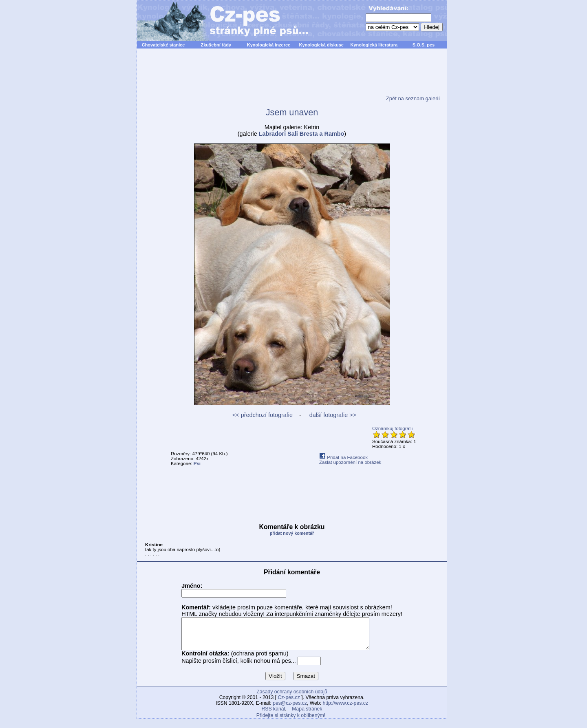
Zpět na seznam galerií (413, 98)
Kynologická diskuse (321, 45)
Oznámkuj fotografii (392, 428)
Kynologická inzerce (269, 45)
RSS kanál (274, 715)
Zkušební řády (216, 45)
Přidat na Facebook (343, 457)
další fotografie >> (332, 415)
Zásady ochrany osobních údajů (292, 698)
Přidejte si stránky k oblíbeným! (291, 721)
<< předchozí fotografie (263, 415)
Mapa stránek (307, 715)
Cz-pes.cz (289, 704)
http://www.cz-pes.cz (345, 709)
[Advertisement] (292, 77)
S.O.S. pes (424, 45)
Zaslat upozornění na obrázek (350, 462)
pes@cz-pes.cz (290, 709)
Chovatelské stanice (163, 45)
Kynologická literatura (374, 45)
